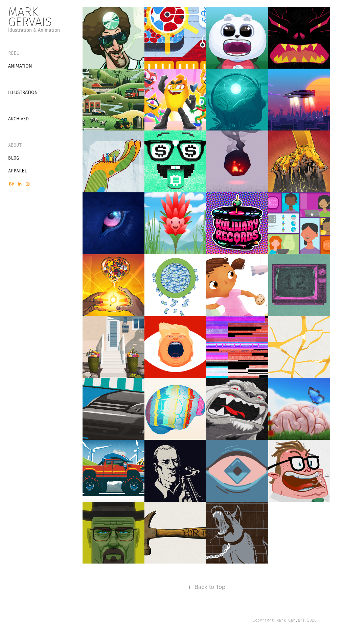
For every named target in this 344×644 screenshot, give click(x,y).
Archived (18, 119)
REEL (14, 53)
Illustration (23, 92)
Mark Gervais (30, 17)
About (15, 145)
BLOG (14, 158)
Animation (20, 66)
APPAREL (18, 171)
